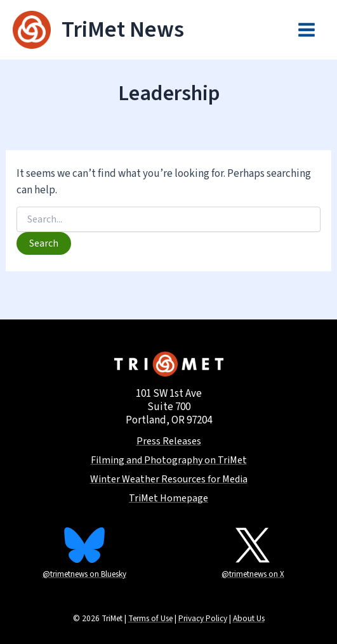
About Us (249, 618)
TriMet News (123, 29)
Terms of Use (150, 618)
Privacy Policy (203, 618)
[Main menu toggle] (307, 30)
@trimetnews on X (253, 574)
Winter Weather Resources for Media (169, 480)
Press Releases (169, 441)
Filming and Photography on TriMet (169, 460)
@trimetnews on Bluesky (84, 574)
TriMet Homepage (168, 499)
